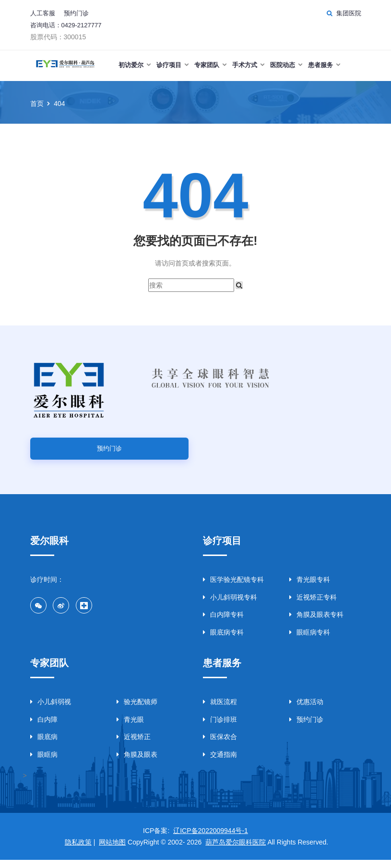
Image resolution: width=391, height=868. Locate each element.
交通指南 (220, 763)
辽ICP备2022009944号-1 (211, 839)
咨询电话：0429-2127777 (66, 25)
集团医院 (349, 13)
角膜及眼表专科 (316, 621)
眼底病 (44, 745)
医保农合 (220, 745)
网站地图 (112, 850)
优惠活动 (306, 710)
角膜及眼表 (137, 763)
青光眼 (130, 728)
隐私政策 (78, 850)
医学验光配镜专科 (233, 586)
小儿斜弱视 (51, 710)
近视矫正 (134, 745)
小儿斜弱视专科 (230, 604)
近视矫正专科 (313, 604)
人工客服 (43, 13)
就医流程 (220, 710)
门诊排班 (220, 728)
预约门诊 (76, 13)
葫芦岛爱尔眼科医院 (236, 850)
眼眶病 (44, 763)
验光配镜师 (137, 710)
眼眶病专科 (310, 639)
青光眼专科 (310, 586)
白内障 (44, 728)
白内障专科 (223, 621)
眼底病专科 (223, 639)
